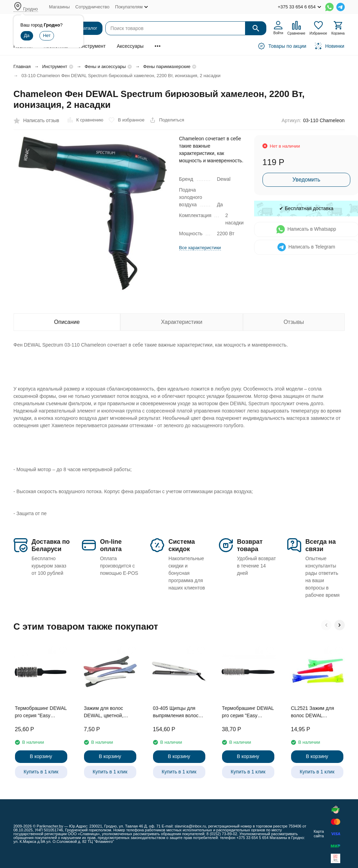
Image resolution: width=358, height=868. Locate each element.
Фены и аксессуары (105, 66)
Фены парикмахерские (167, 66)
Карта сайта (319, 834)
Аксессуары (130, 46)
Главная (22, 66)
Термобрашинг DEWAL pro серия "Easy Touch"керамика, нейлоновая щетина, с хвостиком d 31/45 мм (41, 712)
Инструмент (92, 46)
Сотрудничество (92, 7)
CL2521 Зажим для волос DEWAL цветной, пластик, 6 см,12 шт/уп (313, 712)
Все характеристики (200, 248)
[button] (326, 625)
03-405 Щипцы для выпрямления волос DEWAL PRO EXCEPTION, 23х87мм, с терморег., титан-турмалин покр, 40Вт (179, 712)
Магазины (60, 7)
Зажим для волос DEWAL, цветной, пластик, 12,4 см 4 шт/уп (109, 712)
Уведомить (306, 180)
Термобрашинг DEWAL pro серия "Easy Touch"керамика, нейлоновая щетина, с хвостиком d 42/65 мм (248, 712)
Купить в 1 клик (41, 772)
